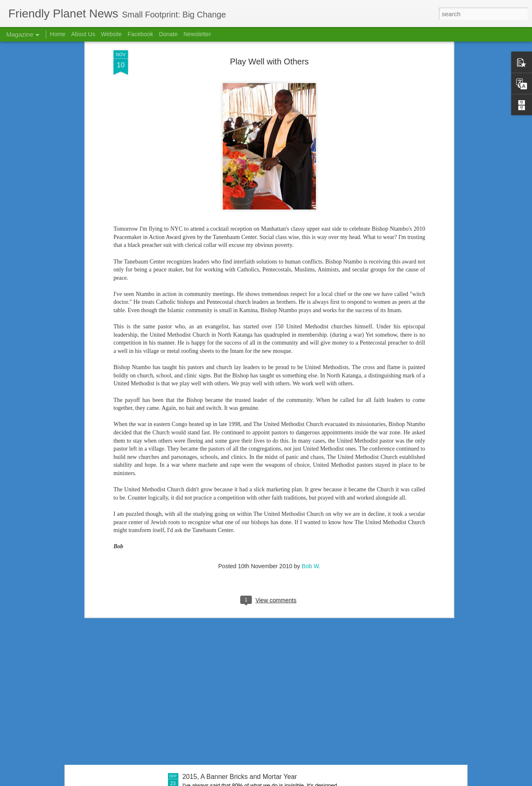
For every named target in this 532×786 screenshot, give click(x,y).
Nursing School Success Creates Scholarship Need (258, 588)
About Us (83, 34)
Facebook (140, 34)
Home (58, 34)
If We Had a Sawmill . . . (218, 682)
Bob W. (311, 432)
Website (111, 34)
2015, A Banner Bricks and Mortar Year (240, 777)
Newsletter (197, 34)
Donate (168, 34)
